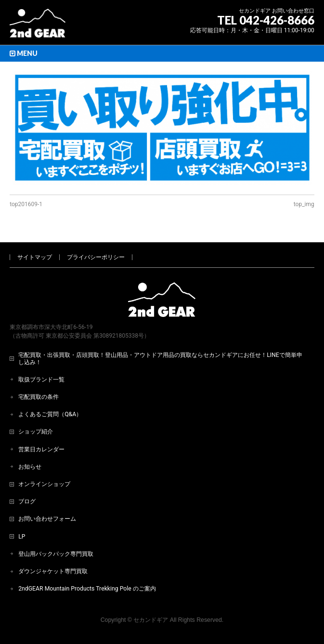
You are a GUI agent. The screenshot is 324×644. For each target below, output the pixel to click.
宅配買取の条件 (39, 397)
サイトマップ (35, 257)
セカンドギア (151, 620)
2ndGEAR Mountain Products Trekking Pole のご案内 (87, 589)
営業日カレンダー (41, 449)
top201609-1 (26, 204)
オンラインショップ (44, 484)
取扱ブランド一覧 (41, 380)
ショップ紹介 (36, 432)
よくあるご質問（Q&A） (50, 414)
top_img (304, 204)
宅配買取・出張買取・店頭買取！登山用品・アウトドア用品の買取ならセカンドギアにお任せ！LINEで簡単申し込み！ (160, 358)
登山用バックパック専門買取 (56, 554)
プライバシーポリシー (96, 257)
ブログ (27, 501)
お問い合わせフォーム (47, 519)
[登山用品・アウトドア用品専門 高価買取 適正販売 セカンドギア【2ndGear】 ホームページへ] (38, 27)
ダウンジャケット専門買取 (53, 571)
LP (22, 537)
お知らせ (30, 467)
